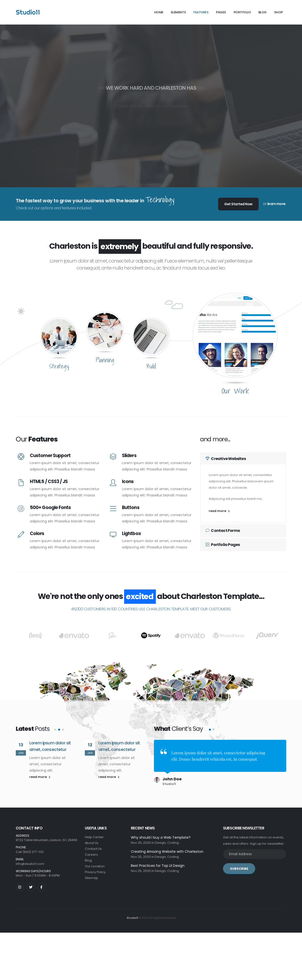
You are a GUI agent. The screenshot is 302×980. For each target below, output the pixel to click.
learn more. (277, 204)
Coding (173, 843)
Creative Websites (226, 459)
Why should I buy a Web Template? (161, 837)
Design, (161, 843)
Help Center (94, 837)
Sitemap (91, 878)
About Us (92, 843)
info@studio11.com (30, 864)
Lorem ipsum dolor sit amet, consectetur (50, 754)
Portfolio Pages (223, 545)
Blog (88, 860)
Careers (91, 855)
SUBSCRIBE (239, 869)
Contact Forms (223, 531)
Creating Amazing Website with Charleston (167, 852)
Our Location (95, 866)
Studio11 (132, 918)
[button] (55, 737)
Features (201, 12)
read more (219, 511)
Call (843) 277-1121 (30, 852)
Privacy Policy (95, 872)
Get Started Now (238, 204)
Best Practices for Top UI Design (158, 866)
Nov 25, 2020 (141, 843)
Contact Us (93, 849)
